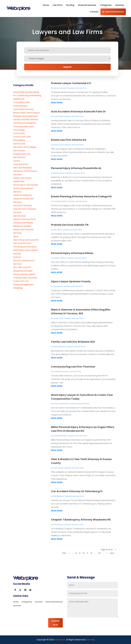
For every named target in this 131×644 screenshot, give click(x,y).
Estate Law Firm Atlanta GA (69, 140)
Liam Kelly (58, 230)
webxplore (59, 640)
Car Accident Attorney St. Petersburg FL (77, 491)
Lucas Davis (58, 116)
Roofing (70, 5)
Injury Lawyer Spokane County (71, 281)
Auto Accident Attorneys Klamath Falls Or (78, 112)
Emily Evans (58, 145)
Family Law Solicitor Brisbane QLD (73, 342)
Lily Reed (57, 371)
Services (120, 5)
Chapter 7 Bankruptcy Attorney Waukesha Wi (81, 520)
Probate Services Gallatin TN (70, 225)
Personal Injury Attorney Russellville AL (76, 168)
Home (46, 5)
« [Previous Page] (69, 553)
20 (99, 553)
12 (91, 553)
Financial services (87, 5)
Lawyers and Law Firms (78, 88)
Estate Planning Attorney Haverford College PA (81, 196)
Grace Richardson (61, 404)
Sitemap (91, 640)
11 (88, 553)
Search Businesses (114, 12)
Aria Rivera (58, 286)
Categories (106, 5)
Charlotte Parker (60, 201)
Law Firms (58, 5)
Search (67, 67)
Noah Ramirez (59, 347)
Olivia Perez (58, 524)
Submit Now (55, 623)
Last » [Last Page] (112, 553)
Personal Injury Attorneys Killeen (72, 253)
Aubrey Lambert (60, 88)
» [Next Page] (107, 553)
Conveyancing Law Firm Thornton (73, 367)
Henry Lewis (58, 468)
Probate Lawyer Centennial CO (71, 83)
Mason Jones (59, 173)
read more (57, 103)
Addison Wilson (60, 258)
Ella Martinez (59, 496)
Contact (94, 12)
